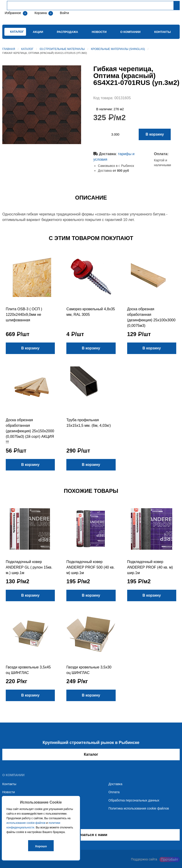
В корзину (155, 134)
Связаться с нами (91, 835)
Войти (64, 13)
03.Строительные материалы (62, 49)
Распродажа (68, 32)
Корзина (41, 13)
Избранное (13, 13)
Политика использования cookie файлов (139, 808)
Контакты (162, 32)
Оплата (114, 792)
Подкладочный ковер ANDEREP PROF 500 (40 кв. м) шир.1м (90, 567)
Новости (99, 32)
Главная (9, 49)
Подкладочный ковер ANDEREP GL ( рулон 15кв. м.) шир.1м (29, 567)
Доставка (115, 784)
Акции (38, 32)
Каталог (27, 49)
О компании (130, 32)
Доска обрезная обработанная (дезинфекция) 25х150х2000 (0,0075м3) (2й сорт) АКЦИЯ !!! (30, 431)
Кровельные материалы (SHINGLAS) (118, 49)
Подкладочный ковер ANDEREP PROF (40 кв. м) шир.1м (150, 567)
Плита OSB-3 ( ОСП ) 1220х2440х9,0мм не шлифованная (24, 315)
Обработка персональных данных (134, 800)
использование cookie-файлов (26, 823)
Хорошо (41, 846)
